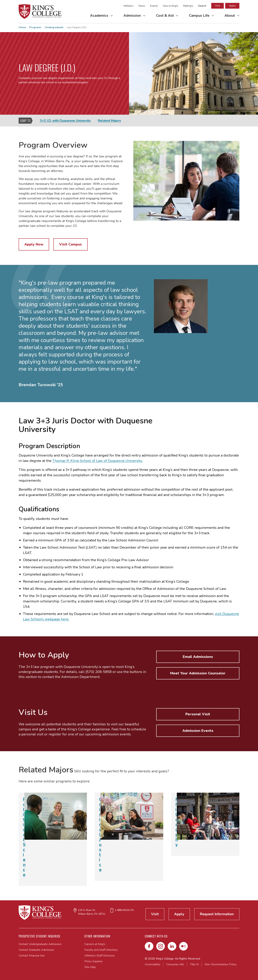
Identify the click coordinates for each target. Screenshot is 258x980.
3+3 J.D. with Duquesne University (65, 121)
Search (202, 6)
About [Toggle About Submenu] (230, 16)
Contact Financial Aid (31, 956)
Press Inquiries (94, 961)
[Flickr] (183, 946)
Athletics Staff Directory (100, 956)
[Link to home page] (40, 12)
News (142, 6)
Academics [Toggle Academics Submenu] (100, 16)
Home (22, 27)
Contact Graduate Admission (36, 950)
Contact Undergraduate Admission (40, 944)
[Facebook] (149, 946)
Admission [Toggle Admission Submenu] (133, 16)
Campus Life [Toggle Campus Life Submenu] (200, 16)
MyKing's (188, 6)
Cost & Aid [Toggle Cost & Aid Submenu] (165, 16)
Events (154, 6)
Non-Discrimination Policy (221, 964)
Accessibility (153, 964)
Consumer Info (175, 964)
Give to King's (171, 6)
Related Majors (109, 121)
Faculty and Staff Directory (101, 950)
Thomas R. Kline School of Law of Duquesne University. (97, 461)
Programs (35, 27)
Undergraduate (54, 27)
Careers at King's (95, 944)
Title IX (194, 964)
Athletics (128, 6)
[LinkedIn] (172, 946)
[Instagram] (161, 946)
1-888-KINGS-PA (124, 910)
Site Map (90, 967)
